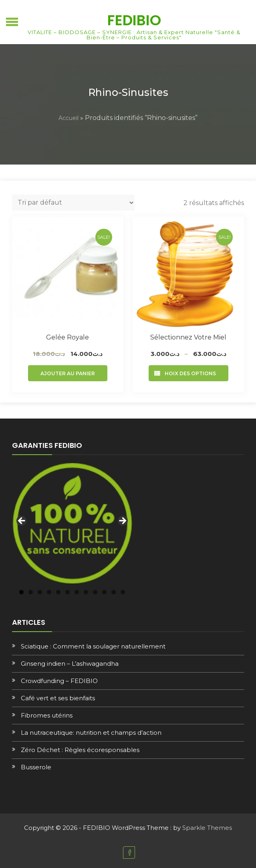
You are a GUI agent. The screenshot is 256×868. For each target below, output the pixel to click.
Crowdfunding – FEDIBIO (59, 681)
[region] (72, 523)
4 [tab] (49, 592)
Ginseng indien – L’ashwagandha (70, 664)
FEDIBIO (134, 20)
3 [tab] (40, 592)
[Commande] (73, 203)
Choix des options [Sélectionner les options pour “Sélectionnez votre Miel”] (188, 373)
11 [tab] (114, 592)
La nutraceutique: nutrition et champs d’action (91, 733)
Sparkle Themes (207, 828)
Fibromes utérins (47, 715)
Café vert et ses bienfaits (58, 698)
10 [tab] (104, 592)
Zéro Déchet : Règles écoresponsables (80, 750)
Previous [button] (22, 521)
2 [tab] (31, 592)
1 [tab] (21, 592)
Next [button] (122, 521)
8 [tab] (86, 592)
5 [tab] (58, 592)
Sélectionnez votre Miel (188, 337)
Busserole (36, 767)
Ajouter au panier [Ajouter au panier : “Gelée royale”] (68, 373)
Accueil (69, 118)
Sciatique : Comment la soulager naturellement (93, 646)
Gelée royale (68, 337)
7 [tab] (77, 592)
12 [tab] (123, 592)
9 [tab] (95, 592)
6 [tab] (68, 592)
